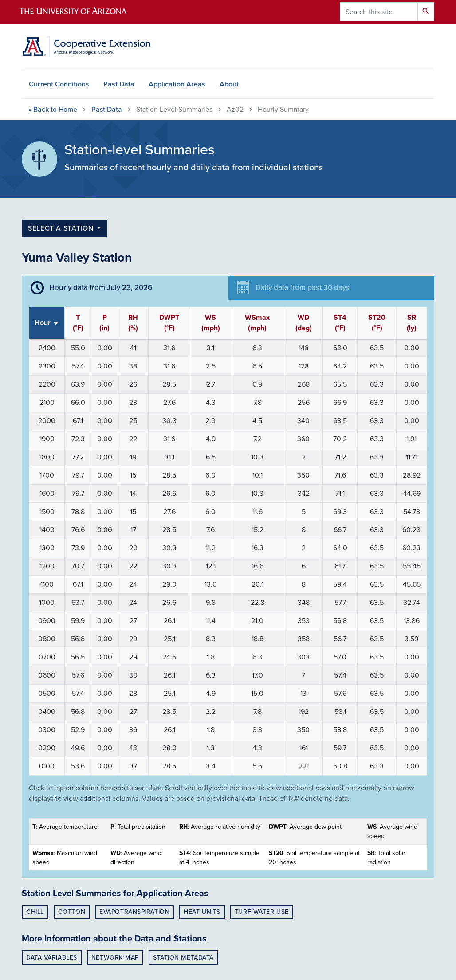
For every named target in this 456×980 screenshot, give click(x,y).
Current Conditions (59, 84)
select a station (62, 228)
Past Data (119, 84)
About (229, 84)
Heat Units (202, 912)
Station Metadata (183, 958)
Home (53, 110)
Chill (35, 912)
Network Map (115, 958)
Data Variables (52, 958)
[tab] (125, 288)
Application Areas (177, 84)
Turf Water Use (262, 912)
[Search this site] (379, 12)
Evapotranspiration (134, 912)
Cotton (72, 912)
